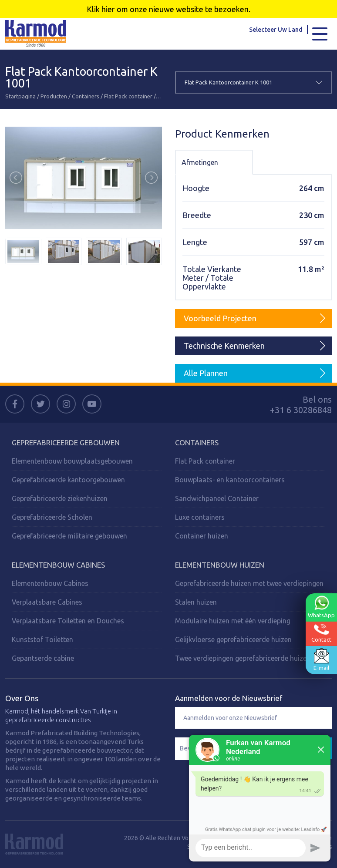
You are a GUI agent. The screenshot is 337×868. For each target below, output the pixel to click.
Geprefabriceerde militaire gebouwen (69, 536)
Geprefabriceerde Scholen (52, 517)
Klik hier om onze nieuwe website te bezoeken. (168, 9)
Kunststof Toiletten (42, 639)
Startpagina (20, 96)
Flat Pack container (128, 96)
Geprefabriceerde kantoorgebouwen (68, 480)
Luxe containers (200, 517)
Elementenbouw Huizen (220, 565)
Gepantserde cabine (43, 658)
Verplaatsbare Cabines (47, 602)
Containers (86, 96)
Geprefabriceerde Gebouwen (66, 442)
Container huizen (202, 536)
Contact (321, 633)
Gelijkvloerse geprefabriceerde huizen (233, 639)
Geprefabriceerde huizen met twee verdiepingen (249, 583)
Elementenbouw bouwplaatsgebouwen (72, 461)
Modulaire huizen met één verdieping (233, 621)
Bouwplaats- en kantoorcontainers (230, 480)
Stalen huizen (196, 602)
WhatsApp (321, 606)
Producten (54, 96)
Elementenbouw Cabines (58, 565)
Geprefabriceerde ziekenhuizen (60, 498)
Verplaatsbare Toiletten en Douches (68, 621)
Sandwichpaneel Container (217, 498)
